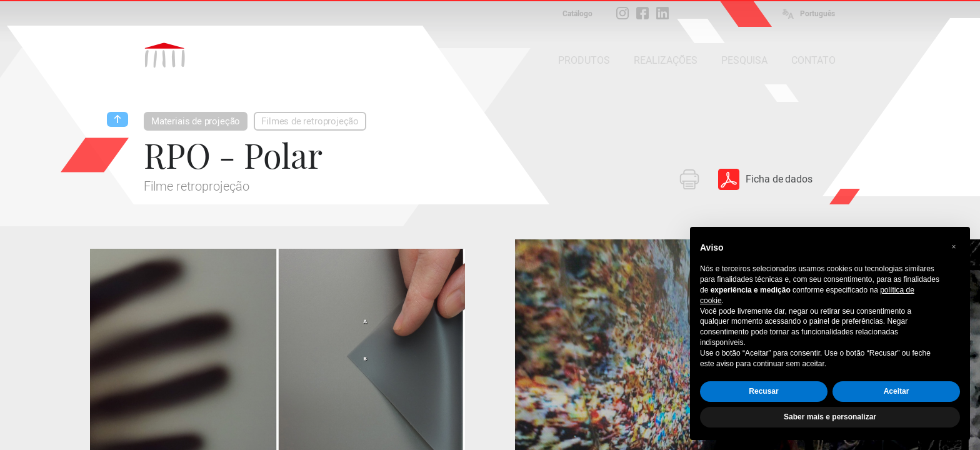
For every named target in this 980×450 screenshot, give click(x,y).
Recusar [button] (763, 391)
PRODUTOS (584, 60)
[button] (954, 247)
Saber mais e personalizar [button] (830, 417)
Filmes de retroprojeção (310, 121)
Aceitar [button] (897, 391)
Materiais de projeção (196, 121)
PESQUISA (744, 60)
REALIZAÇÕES (666, 60)
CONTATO (813, 60)
